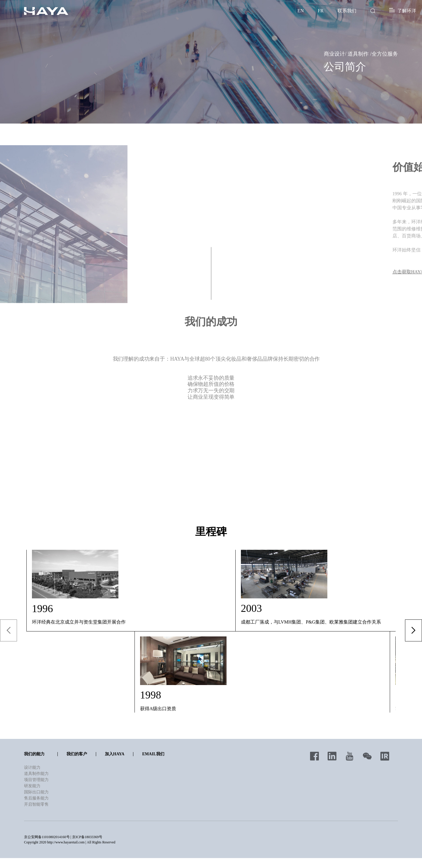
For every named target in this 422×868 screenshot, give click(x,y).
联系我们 (347, 11)
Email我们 (153, 754)
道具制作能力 (36, 774)
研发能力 (32, 786)
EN (301, 11)
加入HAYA (115, 754)
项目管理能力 (36, 780)
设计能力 (32, 768)
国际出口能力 (36, 792)
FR (321, 11)
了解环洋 (403, 11)
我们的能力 (34, 754)
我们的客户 (77, 754)
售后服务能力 (36, 798)
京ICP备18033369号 (87, 837)
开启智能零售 (36, 805)
